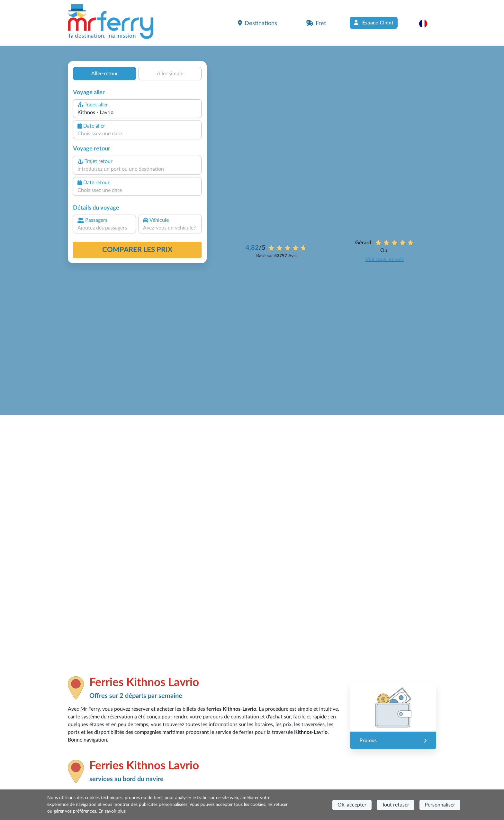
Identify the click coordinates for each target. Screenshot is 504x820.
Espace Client (374, 23)
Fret (316, 23)
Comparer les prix (137, 250)
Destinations (257, 23)
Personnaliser (440, 805)
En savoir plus (112, 811)
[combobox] (137, 113)
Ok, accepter (352, 805)
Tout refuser (396, 805)
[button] (426, 23)
